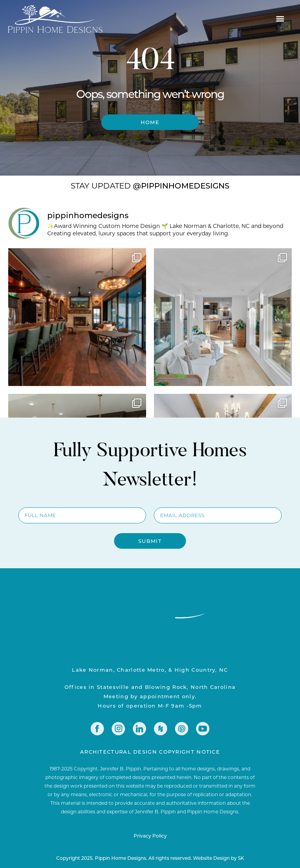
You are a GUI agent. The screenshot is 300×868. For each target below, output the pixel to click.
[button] (280, 19)
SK (241, 858)
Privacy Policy (150, 836)
